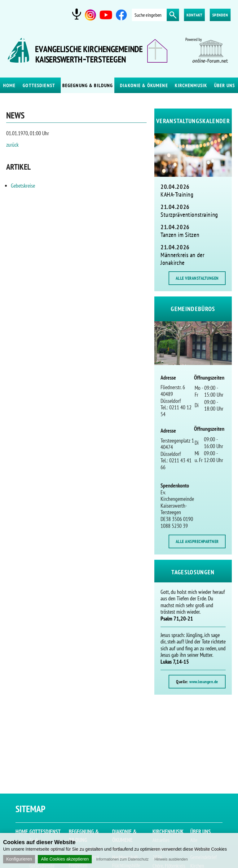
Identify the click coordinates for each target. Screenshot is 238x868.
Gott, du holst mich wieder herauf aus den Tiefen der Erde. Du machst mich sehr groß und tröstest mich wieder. (193, 605)
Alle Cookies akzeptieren (65, 859)
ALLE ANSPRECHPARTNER (197, 541)
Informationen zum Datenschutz (122, 859)
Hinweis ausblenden (171, 859)
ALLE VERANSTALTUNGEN (197, 278)
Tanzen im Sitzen (180, 235)
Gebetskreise (23, 186)
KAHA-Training (177, 194)
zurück (12, 145)
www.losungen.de (204, 682)
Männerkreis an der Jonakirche (182, 259)
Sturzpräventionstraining (189, 215)
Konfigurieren (19, 859)
